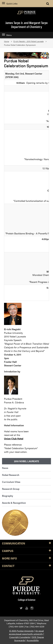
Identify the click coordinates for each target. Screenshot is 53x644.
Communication (26, 543)
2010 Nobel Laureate (26, 461)
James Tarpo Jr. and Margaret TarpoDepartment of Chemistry (26, 25)
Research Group (11, 489)
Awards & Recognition (14, 503)
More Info (26, 558)
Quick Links (10, 4)
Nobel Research (11, 475)
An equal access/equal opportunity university (26, 632)
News (5, 468)
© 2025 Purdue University (21, 631)
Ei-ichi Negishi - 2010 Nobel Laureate (29, 41)
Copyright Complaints (20, 637)
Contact (26, 566)
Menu (7, 35)
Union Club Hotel (14, 439)
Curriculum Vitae (11, 482)
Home (7, 41)
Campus (26, 551)
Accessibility (33, 640)
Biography (8, 496)
